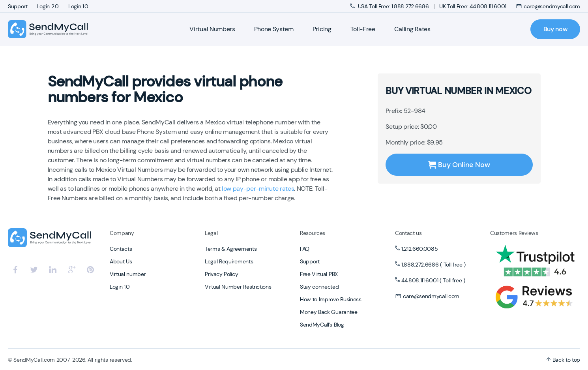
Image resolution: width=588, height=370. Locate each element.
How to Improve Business (331, 299)
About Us (121, 261)
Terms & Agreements (231, 249)
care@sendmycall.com (548, 6)
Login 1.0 (78, 6)
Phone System (274, 29)
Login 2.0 (48, 6)
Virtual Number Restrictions (238, 287)
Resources (313, 233)
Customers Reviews (514, 233)
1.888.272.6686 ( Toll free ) (434, 265)
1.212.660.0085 (420, 249)
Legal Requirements (229, 261)
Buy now (555, 29)
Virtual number (128, 274)
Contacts (121, 249)
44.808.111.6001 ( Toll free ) (433, 280)
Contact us (408, 233)
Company (122, 233)
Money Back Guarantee (329, 312)
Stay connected (319, 287)
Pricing (322, 29)
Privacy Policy (222, 274)
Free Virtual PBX (319, 274)
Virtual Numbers (212, 29)
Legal (211, 233)
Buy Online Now (459, 165)
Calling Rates (412, 29)
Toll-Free (363, 29)
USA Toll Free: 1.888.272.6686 (390, 6)
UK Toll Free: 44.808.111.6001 (473, 6)
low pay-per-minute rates (258, 189)
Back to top (563, 360)
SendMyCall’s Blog (322, 325)
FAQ (305, 249)
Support (18, 6)
